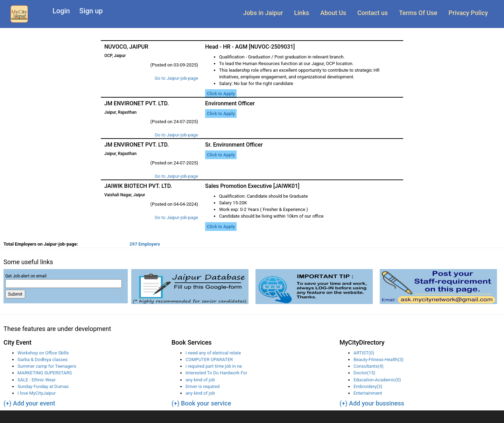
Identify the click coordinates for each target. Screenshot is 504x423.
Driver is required (202, 386)
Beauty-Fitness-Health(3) (379, 359)
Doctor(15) (364, 373)
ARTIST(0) (364, 353)
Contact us (373, 13)
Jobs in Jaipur (263, 13)
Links (302, 13)
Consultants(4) (369, 366)
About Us (333, 13)
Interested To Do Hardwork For (216, 373)
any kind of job (200, 380)
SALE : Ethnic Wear (37, 380)
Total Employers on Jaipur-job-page (41, 244)
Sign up (91, 11)
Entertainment (368, 393)
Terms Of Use (418, 13)
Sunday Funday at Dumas (43, 386)
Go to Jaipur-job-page (176, 78)
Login (61, 11)
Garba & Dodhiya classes (43, 359)
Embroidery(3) (368, 386)
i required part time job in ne (214, 366)
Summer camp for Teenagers (47, 366)
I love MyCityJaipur (37, 393)
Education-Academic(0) (377, 380)
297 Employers (145, 244)
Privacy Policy (468, 13)
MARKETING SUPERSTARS (45, 373)
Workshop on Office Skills (43, 353)
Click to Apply (221, 94)
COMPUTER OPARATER (209, 359)
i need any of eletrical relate (213, 353)
